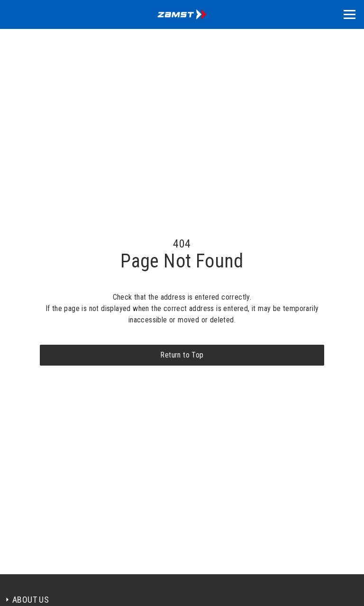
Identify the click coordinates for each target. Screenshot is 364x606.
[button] (350, 14)
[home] (182, 14)
